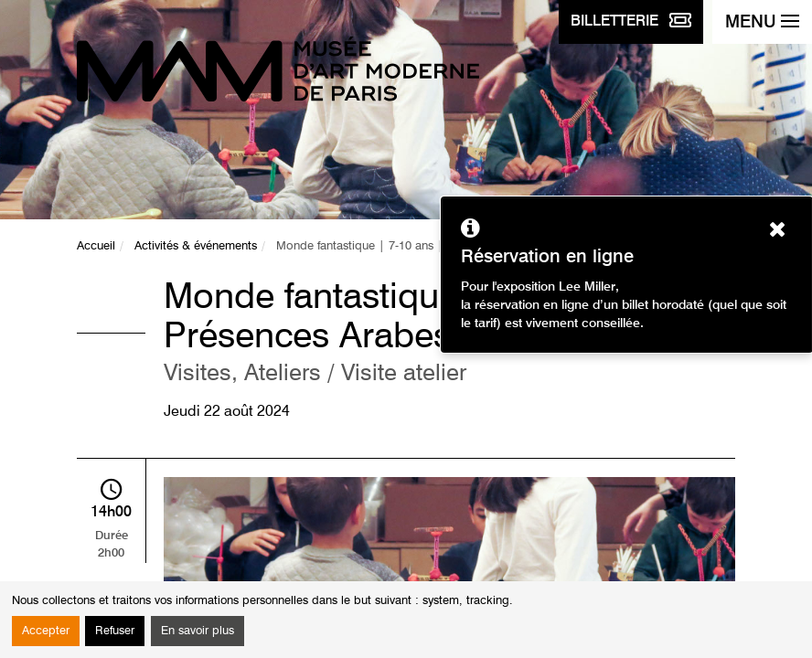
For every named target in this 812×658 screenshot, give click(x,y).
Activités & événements (196, 246)
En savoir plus (198, 631)
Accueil (96, 246)
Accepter (46, 631)
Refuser (115, 631)
